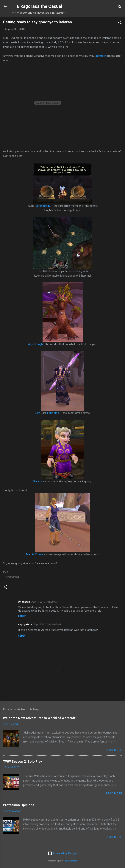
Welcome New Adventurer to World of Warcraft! (40, 718)
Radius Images (71, 861)
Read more (114, 750)
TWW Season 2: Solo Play (22, 761)
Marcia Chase (35, 554)
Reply (22, 616)
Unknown (24, 602)
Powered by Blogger (63, 853)
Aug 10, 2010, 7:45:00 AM (44, 602)
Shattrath (100, 56)
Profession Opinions (19, 805)
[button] (120, 23)
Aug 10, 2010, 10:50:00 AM (47, 624)
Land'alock (54, 413)
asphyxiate (25, 624)
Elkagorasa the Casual (39, 6)
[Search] (120, 8)
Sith (38, 413)
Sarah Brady (43, 206)
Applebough (35, 344)
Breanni (38, 481)
